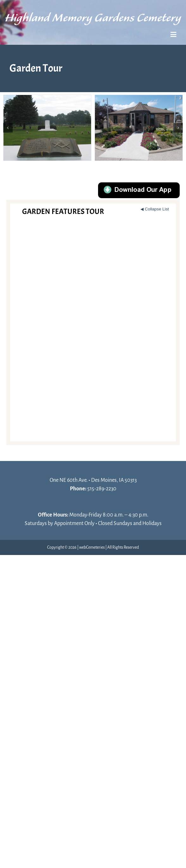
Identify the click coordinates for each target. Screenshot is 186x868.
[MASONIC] (47, 128)
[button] (8, 128)
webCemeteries (92, 547)
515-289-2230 (102, 489)
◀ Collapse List (155, 209)
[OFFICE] (139, 128)
